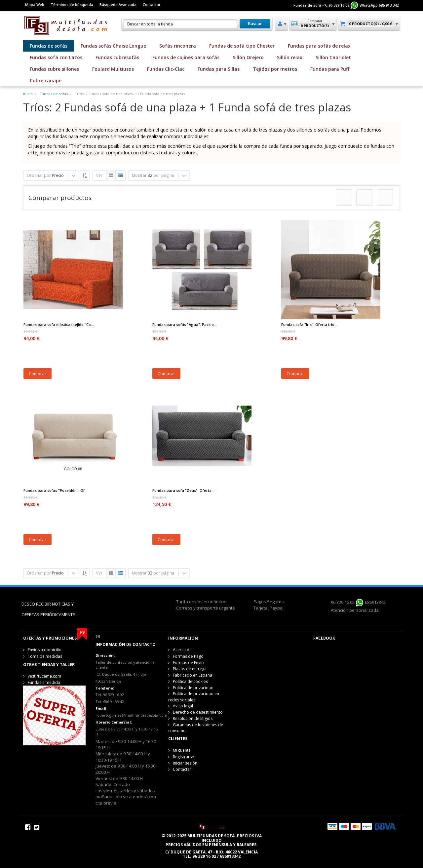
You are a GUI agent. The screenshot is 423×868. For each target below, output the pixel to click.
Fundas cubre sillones (54, 69)
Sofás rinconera (178, 46)
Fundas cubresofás (117, 57)
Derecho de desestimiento (198, 712)
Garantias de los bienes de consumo (196, 728)
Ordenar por (39, 175)
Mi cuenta (182, 750)
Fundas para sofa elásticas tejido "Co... (59, 324)
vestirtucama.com (44, 676)
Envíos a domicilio (45, 650)
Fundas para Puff (330, 69)
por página (164, 175)
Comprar (38, 374)
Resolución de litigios (193, 718)
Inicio (28, 94)
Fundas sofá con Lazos (56, 57)
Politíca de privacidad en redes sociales (194, 697)
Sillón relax (290, 57)
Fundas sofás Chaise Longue (113, 46)
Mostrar (139, 175)
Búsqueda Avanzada (118, 4)
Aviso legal (183, 706)
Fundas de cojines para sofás (186, 57)
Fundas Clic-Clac (166, 69)
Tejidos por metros (275, 69)
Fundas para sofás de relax (319, 46)
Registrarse (183, 757)
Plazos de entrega (190, 669)
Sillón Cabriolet (333, 57)
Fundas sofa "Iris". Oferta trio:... (310, 324)
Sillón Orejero (248, 57)
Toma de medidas (45, 656)
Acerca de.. (183, 650)
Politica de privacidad (193, 688)
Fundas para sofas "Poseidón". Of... (56, 490)
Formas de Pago (188, 656)
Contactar (152, 4)
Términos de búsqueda (72, 4)
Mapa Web (35, 4)
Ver (99, 175)
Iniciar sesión (185, 763)
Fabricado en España (192, 675)
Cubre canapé (46, 80)
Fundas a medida (44, 682)
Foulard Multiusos (113, 69)
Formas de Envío (188, 663)
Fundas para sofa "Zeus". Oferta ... (184, 490)
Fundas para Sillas (219, 69)
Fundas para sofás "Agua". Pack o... (185, 324)
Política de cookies (190, 681)
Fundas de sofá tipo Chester (242, 46)
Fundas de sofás (49, 46)
